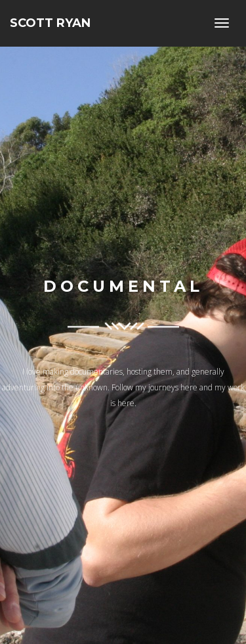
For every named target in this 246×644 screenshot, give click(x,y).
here (189, 388)
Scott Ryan (50, 23)
